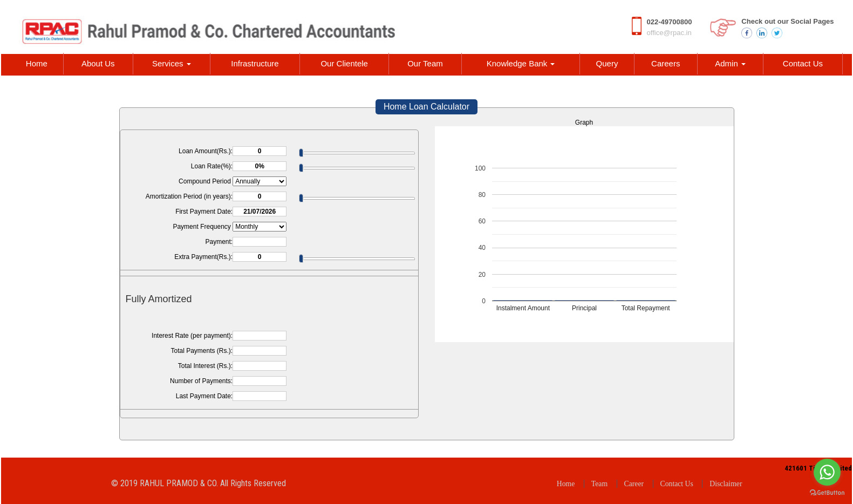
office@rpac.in (669, 33)
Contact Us (803, 63)
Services (172, 63)
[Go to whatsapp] (827, 472)
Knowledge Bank (521, 63)
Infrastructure (255, 63)
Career (634, 484)
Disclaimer (726, 484)
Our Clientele (344, 63)
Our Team (425, 63)
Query (607, 63)
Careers (666, 63)
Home (37, 63)
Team (599, 484)
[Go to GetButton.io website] (827, 493)
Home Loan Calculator (426, 107)
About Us (98, 63)
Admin (730, 63)
